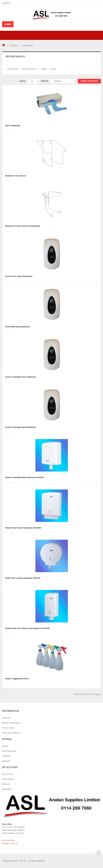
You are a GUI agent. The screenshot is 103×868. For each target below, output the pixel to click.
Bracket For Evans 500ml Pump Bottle (22, 226)
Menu (8, 24)
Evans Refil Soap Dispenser (18, 327)
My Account (8, 774)
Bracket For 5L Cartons (16, 176)
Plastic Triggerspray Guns (17, 679)
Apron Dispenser (13, 125)
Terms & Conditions (11, 733)
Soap (53, 69)
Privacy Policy (8, 728)
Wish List (6, 784)
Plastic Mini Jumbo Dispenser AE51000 (23, 578)
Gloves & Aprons (30, 69)
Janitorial (14, 45)
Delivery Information (11, 723)
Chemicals (13, 69)
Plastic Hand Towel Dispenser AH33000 (23, 528)
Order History (8, 779)
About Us (6, 718)
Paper (44, 69)
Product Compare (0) (89, 81)
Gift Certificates (9, 751)
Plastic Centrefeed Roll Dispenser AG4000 (24, 477)
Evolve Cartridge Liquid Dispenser (21, 427)
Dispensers (28, 45)
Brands (5, 746)
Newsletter (7, 789)
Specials (6, 761)
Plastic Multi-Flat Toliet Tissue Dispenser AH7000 (28, 628)
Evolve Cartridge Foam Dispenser (21, 377)
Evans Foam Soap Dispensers (19, 276)
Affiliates (6, 756)
